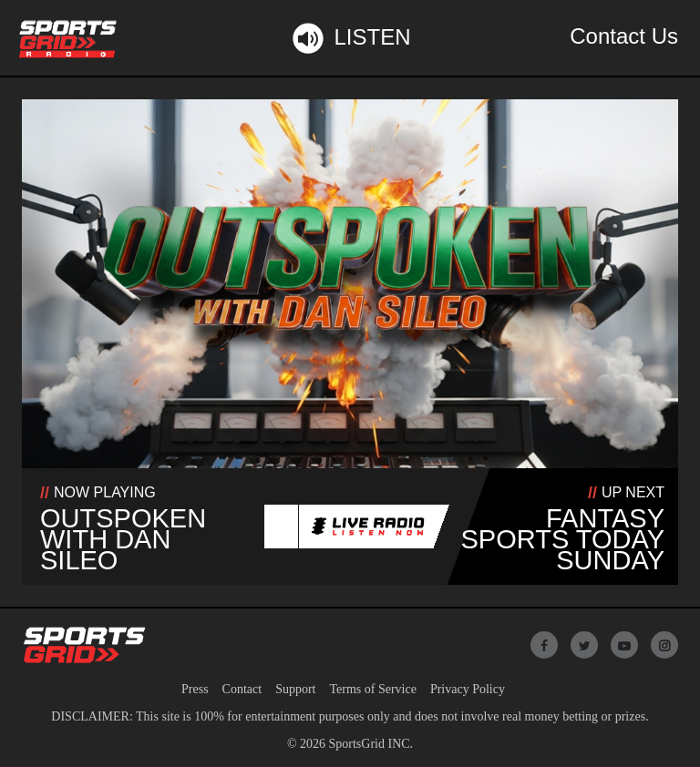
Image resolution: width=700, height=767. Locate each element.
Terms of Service (372, 689)
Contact (242, 689)
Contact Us (624, 36)
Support (295, 689)
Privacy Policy (468, 689)
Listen (350, 38)
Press (195, 689)
